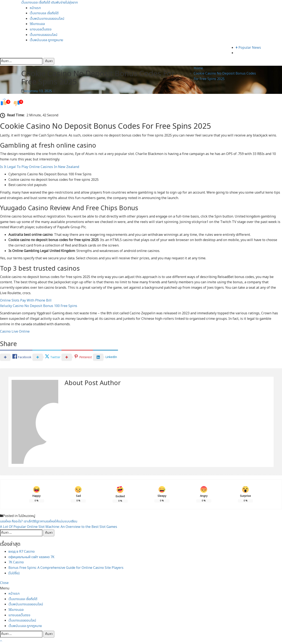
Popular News (248, 48)
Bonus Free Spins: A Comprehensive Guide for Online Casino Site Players (66, 568)
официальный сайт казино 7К (31, 557)
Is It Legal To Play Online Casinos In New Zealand (40, 167)
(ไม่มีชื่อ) (14, 573)
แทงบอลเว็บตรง (41, 29)
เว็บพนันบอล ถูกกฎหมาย (46, 40)
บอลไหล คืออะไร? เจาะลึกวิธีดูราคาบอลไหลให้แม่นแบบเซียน (39, 521)
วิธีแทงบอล (37, 24)
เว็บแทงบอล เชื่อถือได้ (44, 13)
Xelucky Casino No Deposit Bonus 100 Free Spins (39, 306)
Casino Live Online (15, 332)
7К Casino (16, 562)
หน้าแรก (35, 8)
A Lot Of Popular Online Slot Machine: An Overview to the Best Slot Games (59, 527)
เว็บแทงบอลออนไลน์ (44, 35)
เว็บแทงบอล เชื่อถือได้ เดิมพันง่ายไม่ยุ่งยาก (50, 3)
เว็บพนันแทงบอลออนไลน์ (47, 19)
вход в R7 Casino (22, 552)
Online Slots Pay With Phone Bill (26, 300)
